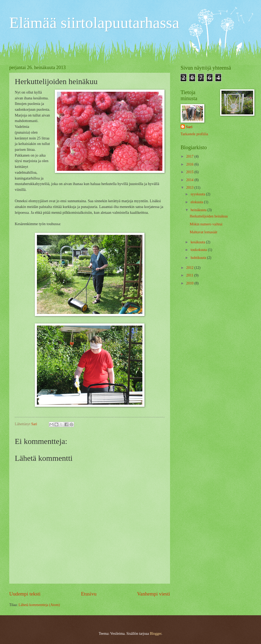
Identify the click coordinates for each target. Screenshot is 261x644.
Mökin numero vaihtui (206, 224)
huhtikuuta (199, 258)
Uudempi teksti (25, 594)
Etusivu (89, 594)
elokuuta (197, 202)
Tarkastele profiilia (194, 134)
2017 (190, 156)
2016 (190, 164)
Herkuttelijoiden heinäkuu (209, 216)
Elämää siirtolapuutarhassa (94, 23)
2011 (190, 275)
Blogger (156, 634)
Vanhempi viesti (154, 594)
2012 (190, 268)
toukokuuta (199, 250)
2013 (190, 188)
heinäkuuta (199, 210)
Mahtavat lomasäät (203, 232)
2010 (190, 283)
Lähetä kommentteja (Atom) (39, 605)
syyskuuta (198, 194)
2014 (190, 180)
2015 (190, 172)
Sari (189, 127)
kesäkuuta (198, 242)
